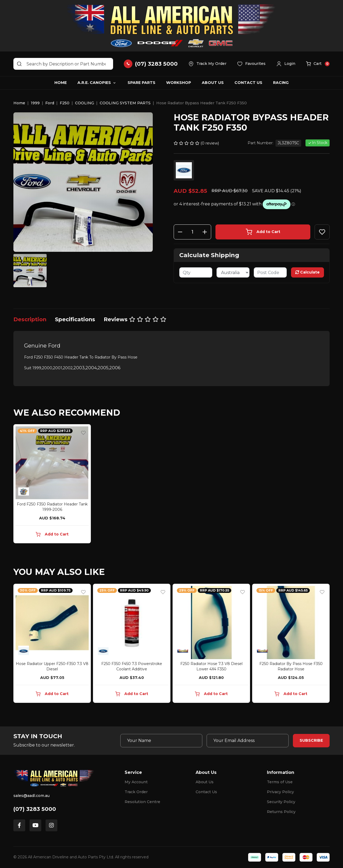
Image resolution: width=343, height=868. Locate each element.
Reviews (135, 319)
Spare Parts (141, 83)
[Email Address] (248, 741)
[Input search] (63, 64)
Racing (281, 83)
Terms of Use (280, 782)
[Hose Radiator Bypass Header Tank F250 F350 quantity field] (192, 232)
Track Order (136, 792)
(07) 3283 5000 (35, 809)
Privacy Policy (280, 792)
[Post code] (270, 272)
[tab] (30, 319)
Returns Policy (281, 812)
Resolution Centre (142, 802)
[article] (52, 485)
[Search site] (19, 64)
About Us (213, 83)
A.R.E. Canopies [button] (94, 83)
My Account (136, 782)
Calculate (307, 272)
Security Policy (281, 802)
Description (30, 319)
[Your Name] (161, 741)
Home (61, 83)
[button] (286, 64)
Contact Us (248, 83)
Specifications (75, 319)
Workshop (179, 83)
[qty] (196, 272)
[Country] (233, 272)
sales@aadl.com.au (31, 796)
